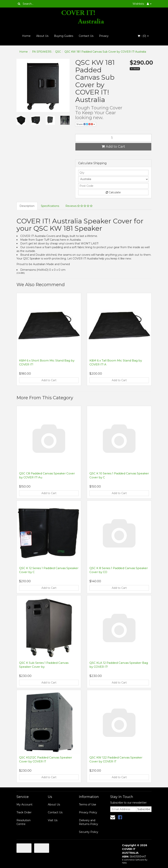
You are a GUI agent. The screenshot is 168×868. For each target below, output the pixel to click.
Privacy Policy (88, 812)
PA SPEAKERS (42, 52)
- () (143, 36)
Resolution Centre (24, 822)
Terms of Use (88, 804)
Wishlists (138, 4)
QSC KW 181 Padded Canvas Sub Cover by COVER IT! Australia (105, 52)
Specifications (50, 206)
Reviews (79, 206)
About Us (42, 36)
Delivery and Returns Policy (88, 822)
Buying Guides (64, 36)
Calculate (113, 192)
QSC (58, 52)
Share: (86, 124)
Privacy (104, 36)
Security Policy (89, 832)
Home (26, 36)
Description (27, 206)
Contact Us (86, 36)
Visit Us (53, 820)
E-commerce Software (133, 860)
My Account (24, 804)
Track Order (24, 812)
